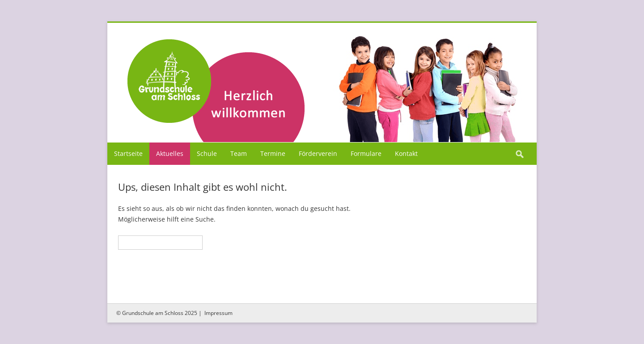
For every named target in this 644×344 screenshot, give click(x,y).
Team (239, 153)
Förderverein (318, 153)
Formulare (366, 153)
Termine (273, 153)
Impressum (218, 313)
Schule (207, 153)
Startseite (128, 153)
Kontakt (406, 153)
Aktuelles (170, 153)
